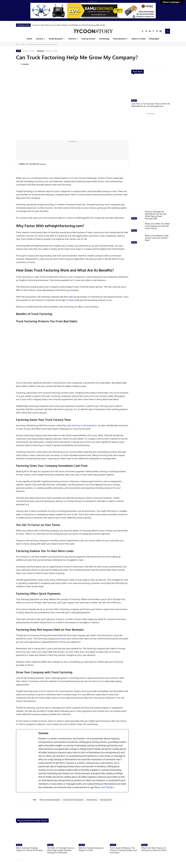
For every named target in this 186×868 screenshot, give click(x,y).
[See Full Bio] (114, 787)
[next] (168, 25)
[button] (168, 31)
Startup (19, 845)
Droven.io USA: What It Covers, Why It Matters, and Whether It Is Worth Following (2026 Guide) (69, 25)
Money (134, 101)
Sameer (26, 64)
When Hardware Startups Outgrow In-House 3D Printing (29, 849)
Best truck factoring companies (50, 800)
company (71, 300)
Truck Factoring (92, 800)
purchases (61, 639)
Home (18, 44)
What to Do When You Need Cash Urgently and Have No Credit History (157, 226)
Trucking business (106, 800)
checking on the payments (84, 425)
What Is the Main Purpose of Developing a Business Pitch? (154, 849)
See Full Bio (107, 787)
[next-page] (22, 860)
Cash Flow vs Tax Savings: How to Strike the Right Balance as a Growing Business (151, 105)
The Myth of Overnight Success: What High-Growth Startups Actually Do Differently (61, 850)
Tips (23, 44)
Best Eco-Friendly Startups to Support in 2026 (91, 849)
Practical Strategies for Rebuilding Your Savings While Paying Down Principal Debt (156, 215)
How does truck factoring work (73, 800)
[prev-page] (18, 860)
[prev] (164, 25)
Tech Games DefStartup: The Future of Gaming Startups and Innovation (123, 850)
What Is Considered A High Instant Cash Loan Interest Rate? (157, 238)
